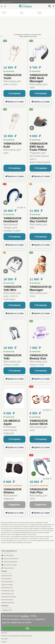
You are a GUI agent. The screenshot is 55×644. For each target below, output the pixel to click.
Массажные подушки (7, 600)
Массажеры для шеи (7, 588)
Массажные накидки (7, 582)
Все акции (4, 633)
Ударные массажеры (7, 585)
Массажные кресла (7, 576)
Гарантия (4, 642)
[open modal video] (32, 60)
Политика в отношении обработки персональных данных (17, 636)
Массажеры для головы (8, 591)
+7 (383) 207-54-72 (7, 610)
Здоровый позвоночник (8, 603)
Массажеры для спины (8, 594)
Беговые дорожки (6, 579)
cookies (25, 616)
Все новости (5, 639)
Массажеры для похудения (9, 597)
